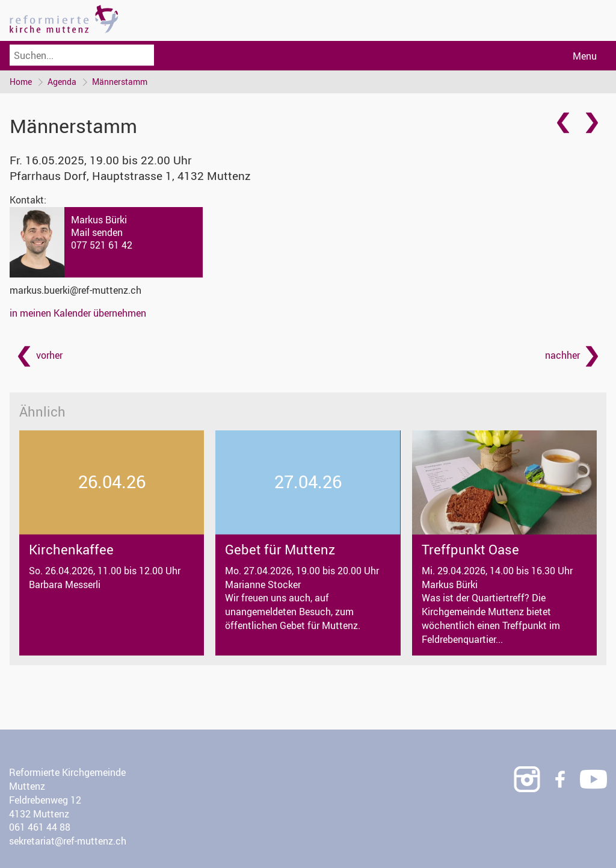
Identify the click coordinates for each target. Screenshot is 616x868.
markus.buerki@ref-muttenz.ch (75, 290)
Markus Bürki (99, 220)
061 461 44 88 (40, 827)
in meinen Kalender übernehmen (78, 313)
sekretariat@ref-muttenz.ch (68, 841)
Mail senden (97, 232)
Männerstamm (120, 82)
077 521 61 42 (102, 245)
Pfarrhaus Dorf (130, 176)
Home (21, 82)
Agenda (62, 82)
